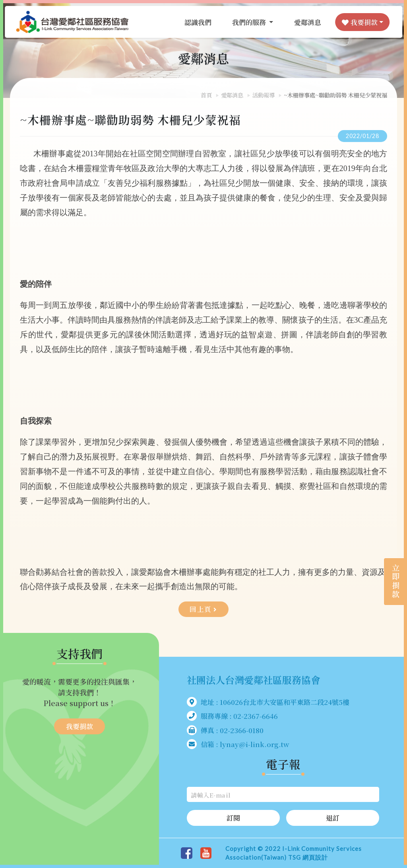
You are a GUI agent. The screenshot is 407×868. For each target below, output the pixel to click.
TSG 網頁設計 (308, 858)
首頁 (206, 95)
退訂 (333, 818)
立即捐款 (391, 577)
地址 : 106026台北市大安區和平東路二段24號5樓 (268, 702)
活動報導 (264, 95)
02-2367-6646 (256, 716)
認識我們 (196, 24)
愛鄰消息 (305, 24)
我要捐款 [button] (357, 24)
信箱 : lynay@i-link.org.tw (238, 744)
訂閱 (233, 818)
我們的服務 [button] (247, 24)
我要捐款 (79, 727)
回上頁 (204, 609)
